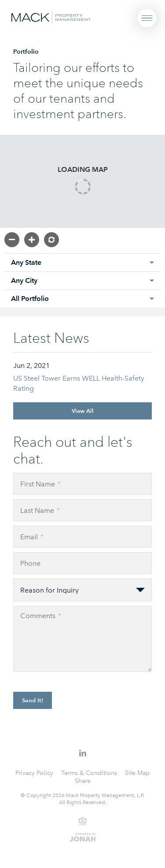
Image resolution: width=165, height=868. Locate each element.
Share (83, 781)
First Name (40, 484)
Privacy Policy (34, 773)
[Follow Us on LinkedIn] (83, 753)
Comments (41, 616)
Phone (30, 563)
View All (82, 411)
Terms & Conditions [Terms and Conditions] (89, 773)
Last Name (40, 510)
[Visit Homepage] (51, 17)
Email (32, 537)
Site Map (137, 773)
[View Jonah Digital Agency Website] (83, 836)
